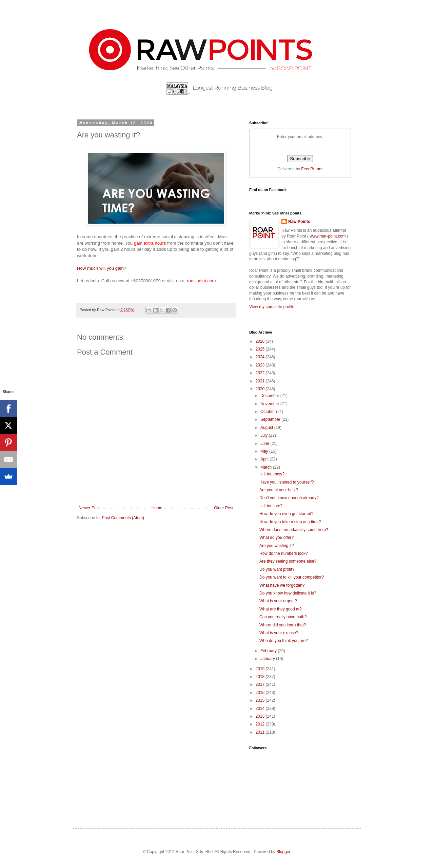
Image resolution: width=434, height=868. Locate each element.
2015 (261, 700)
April (265, 459)
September (271, 419)
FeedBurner (312, 169)
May (265, 451)
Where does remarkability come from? (294, 530)
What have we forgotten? (282, 585)
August (267, 428)
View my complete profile (272, 307)
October (268, 412)
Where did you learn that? (283, 625)
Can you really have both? (283, 617)
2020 (261, 389)
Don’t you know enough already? (289, 498)
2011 (261, 732)
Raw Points (299, 222)
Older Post (224, 508)
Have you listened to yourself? (287, 482)
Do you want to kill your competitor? (292, 577)
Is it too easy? (272, 474)
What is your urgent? (278, 601)
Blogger (283, 852)
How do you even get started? (286, 514)
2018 (261, 677)
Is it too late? (271, 506)
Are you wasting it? (277, 546)
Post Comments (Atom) (123, 518)
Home (157, 508)
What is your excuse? (279, 633)
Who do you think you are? (284, 641)
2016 (261, 693)
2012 (261, 724)
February (269, 651)
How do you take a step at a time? (290, 522)
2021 (261, 381)
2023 (261, 365)
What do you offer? (277, 537)
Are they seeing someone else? (288, 561)
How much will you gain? (102, 268)
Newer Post (89, 508)
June (265, 444)
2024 (261, 357)
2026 (261, 341)
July (265, 435)
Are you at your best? (279, 490)
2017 (261, 684)
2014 (261, 709)
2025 (261, 349)
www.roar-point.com (328, 236)
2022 (261, 373)
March (267, 467)
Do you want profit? (277, 569)
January (268, 659)
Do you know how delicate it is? (288, 593)
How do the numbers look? (284, 553)
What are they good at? (281, 609)
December (270, 396)
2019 (261, 669)
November (270, 404)
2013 (261, 716)
